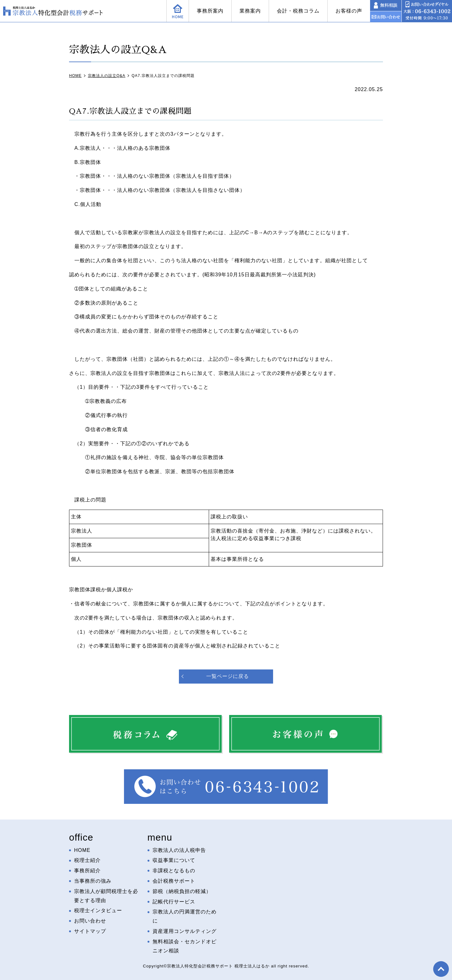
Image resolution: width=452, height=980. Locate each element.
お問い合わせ (90, 921)
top (441, 969)
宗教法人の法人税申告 (179, 850)
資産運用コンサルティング (185, 931)
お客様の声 (349, 11)
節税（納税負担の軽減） (182, 891)
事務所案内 (210, 11)
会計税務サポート (174, 881)
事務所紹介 (87, 871)
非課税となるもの (174, 871)
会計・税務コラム (298, 11)
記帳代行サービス (174, 902)
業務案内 (250, 11)
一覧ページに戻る (228, 676)
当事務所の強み (93, 881)
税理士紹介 (87, 860)
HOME (82, 850)
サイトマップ (90, 931)
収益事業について (174, 860)
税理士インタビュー (98, 910)
